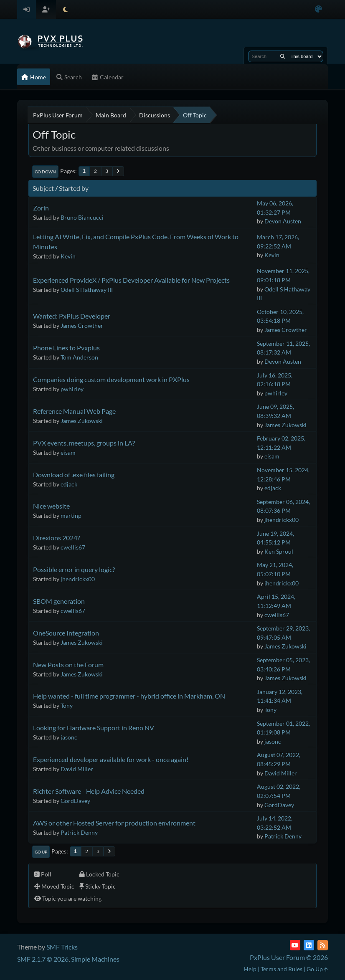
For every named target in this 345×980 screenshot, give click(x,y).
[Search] (283, 56)
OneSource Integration (66, 633)
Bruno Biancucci (82, 217)
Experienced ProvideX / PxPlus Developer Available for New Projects (131, 280)
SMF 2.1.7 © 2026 (43, 959)
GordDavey (75, 801)
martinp (71, 515)
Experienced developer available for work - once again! (111, 759)
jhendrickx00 (282, 520)
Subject (43, 188)
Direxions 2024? (56, 538)
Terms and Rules (282, 969)
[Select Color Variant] (318, 9)
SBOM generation (59, 601)
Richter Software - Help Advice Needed (89, 791)
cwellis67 (73, 547)
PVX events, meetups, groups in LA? (84, 443)
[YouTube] (295, 945)
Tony (67, 705)
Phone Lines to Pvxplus (66, 348)
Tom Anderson (79, 357)
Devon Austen (283, 221)
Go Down (45, 172)
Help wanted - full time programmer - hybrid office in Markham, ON (129, 696)
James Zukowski (82, 421)
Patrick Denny (79, 832)
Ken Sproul (279, 551)
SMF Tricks (62, 947)
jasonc (69, 737)
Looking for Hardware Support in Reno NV (94, 728)
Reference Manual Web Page (74, 411)
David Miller (77, 769)
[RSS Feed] (323, 945)
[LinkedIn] (309, 945)
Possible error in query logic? (74, 569)
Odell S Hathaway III (87, 290)
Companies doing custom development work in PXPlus (111, 379)
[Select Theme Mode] (65, 9)
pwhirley (72, 389)
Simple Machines (95, 959)
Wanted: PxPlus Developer (72, 316)
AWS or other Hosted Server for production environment (114, 823)
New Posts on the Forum (68, 665)
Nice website (51, 506)
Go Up (41, 852)
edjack (69, 484)
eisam (68, 452)
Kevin (68, 256)
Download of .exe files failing (74, 475)
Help (250, 969)
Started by (74, 188)
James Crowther (82, 325)
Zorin (41, 208)
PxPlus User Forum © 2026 (289, 957)
